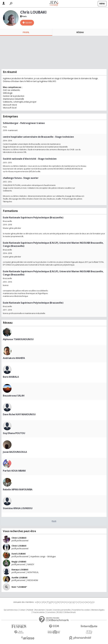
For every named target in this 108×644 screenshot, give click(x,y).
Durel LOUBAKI (19, 554)
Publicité (30, 610)
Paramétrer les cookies (81, 610)
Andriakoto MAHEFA (14, 358)
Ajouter (29, 22)
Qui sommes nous (11, 610)
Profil (26, 32)
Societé (49, 610)
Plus (54, 521)
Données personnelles (62, 610)
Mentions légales (98, 610)
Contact (22, 610)
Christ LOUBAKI (19, 538)
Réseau (80, 32)
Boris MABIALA (11, 377)
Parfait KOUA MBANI (14, 471)
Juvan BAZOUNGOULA (15, 452)
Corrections (51, 612)
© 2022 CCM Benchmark (66, 612)
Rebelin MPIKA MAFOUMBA (18, 489)
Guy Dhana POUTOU (14, 433)
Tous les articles (39, 612)
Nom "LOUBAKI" (19, 587)
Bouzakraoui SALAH (14, 396)
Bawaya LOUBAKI (20, 570)
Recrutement (40, 610)
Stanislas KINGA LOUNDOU (18, 508)
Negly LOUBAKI (19, 562)
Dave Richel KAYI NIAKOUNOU (19, 414)
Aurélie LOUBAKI (19, 577)
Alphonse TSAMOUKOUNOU (18, 339)
